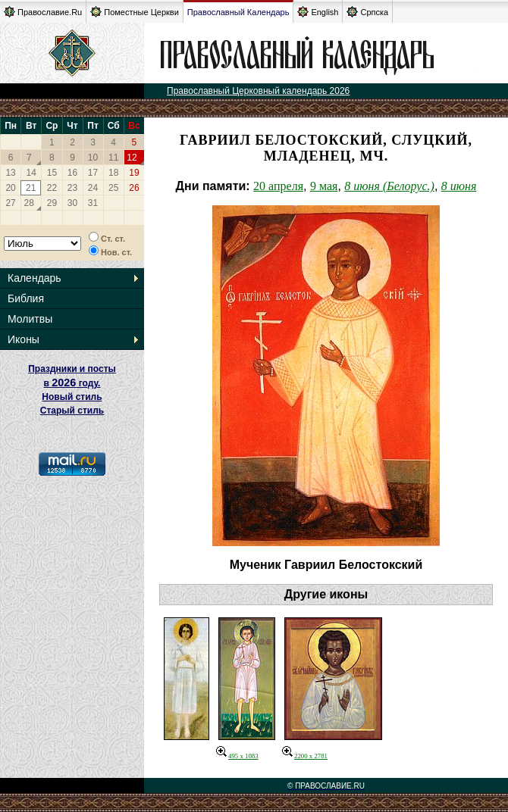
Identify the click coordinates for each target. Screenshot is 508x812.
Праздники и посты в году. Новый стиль (72, 383)
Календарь (34, 278)
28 (29, 203)
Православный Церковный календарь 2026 (258, 91)
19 (134, 173)
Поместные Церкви (135, 12)
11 (113, 158)
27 (10, 203)
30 (72, 203)
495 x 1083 (237, 756)
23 (72, 188)
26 (134, 188)
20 (10, 188)
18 (113, 173)
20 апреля (278, 186)
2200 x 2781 (305, 756)
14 (31, 173)
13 (10, 173)
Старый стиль (72, 411)
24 (93, 188)
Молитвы (30, 319)
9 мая (324, 186)
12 (132, 158)
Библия (26, 298)
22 (52, 188)
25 (113, 188)
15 (52, 173)
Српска (367, 12)
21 (31, 188)
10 (93, 158)
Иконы (24, 339)
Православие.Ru (43, 12)
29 (52, 203)
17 (93, 173)
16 (72, 173)
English (318, 12)
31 (93, 203)
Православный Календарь (238, 12)
